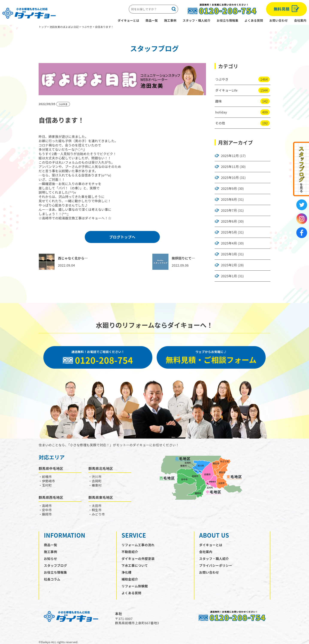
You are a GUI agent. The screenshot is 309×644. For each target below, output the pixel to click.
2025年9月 (229, 189)
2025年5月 (229, 232)
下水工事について (135, 565)
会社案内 (300, 20)
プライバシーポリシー (216, 565)
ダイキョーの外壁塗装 (138, 559)
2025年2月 (229, 265)
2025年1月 (229, 276)
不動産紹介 (130, 552)
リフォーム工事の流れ (138, 545)
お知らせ (51, 559)
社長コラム (52, 579)
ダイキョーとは (128, 20)
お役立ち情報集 (228, 20)
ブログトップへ (122, 237)
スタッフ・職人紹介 (197, 20)
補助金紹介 (130, 579)
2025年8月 (229, 199)
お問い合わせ (279, 20)
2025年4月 (229, 243)
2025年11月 (230, 167)
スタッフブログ (56, 565)
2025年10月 (230, 178)
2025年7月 (229, 210)
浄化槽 (126, 572)
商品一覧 (152, 20)
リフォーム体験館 (135, 586)
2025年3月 (229, 254)
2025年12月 (230, 156)
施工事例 (170, 20)
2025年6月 (229, 221)
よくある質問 (254, 20)
